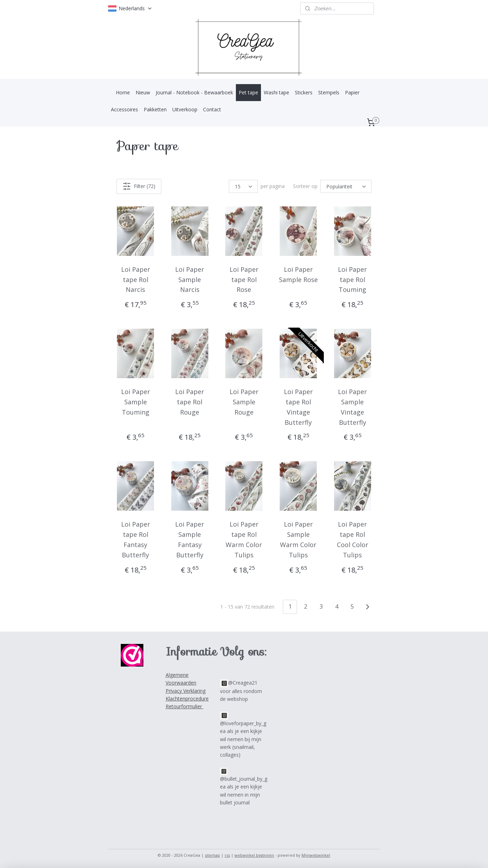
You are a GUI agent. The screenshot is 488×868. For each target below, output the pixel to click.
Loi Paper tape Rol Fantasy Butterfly (136, 539)
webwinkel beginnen (254, 855)
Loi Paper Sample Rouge (244, 402)
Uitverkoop (185, 109)
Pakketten (155, 109)
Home (123, 92)
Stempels (329, 92)
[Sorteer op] (346, 186)
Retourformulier (185, 706)
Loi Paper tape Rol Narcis (136, 280)
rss (227, 855)
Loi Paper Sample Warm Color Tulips (298, 539)
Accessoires (124, 109)
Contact (212, 109)
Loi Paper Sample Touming (136, 402)
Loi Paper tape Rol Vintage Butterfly (298, 407)
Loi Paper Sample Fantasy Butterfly (190, 539)
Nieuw (143, 92)
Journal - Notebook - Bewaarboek (194, 92)
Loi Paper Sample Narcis (190, 280)
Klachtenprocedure (187, 699)
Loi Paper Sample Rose (298, 274)
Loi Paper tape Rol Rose (244, 280)
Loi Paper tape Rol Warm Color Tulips (244, 539)
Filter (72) (139, 186)
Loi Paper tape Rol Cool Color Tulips (353, 539)
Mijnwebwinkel (316, 855)
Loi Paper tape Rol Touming (352, 280)
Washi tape (276, 92)
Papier (352, 92)
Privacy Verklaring (186, 691)
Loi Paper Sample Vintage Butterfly (352, 407)
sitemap (212, 855)
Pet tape (248, 92)
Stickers (304, 92)
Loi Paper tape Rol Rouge (190, 402)
